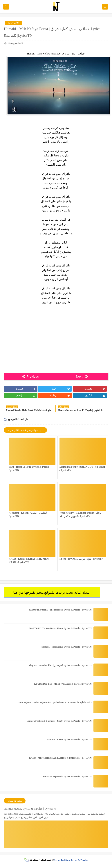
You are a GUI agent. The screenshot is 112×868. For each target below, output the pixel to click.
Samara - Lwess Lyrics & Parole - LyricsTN (69, 739)
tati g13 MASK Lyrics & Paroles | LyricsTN (30, 809)
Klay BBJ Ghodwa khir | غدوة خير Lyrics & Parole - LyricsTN (60, 665)
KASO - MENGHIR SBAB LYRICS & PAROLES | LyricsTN (60, 758)
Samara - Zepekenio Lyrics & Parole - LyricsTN (67, 776)
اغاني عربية (13, 23)
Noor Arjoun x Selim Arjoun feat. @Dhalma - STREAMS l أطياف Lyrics (55, 702)
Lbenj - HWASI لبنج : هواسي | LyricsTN (81, 559)
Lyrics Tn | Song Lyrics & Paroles (71, 860)
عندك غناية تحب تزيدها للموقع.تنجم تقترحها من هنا (52, 592)
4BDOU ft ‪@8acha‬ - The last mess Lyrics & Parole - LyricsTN (60, 610)
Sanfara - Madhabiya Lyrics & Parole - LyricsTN (67, 647)
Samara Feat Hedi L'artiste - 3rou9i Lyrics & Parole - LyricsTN (59, 721)
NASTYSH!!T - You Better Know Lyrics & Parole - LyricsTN (60, 628)
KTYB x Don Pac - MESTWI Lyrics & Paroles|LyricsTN (63, 684)
